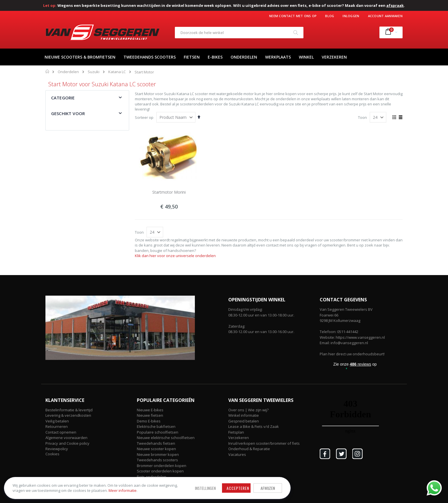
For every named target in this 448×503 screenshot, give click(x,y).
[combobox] (239, 33)
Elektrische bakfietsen (156, 426)
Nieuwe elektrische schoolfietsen (166, 438)
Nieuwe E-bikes (150, 410)
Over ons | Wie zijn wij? (248, 410)
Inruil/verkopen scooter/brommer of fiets (264, 443)
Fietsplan (236, 432)
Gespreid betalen (244, 421)
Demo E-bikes (149, 421)
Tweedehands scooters (157, 460)
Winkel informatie (244, 415)
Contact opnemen (61, 432)
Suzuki (94, 72)
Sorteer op (144, 117)
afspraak (395, 5)
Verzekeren (239, 438)
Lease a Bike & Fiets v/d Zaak (254, 426)
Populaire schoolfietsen (158, 432)
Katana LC (117, 72)
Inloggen (351, 16)
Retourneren (57, 426)
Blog (330, 16)
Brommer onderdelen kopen (162, 466)
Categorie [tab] (63, 98)
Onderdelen (68, 72)
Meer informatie (76, 489)
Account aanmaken (385, 16)
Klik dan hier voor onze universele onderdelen (175, 256)
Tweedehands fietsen (156, 443)
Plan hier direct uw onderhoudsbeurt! (352, 354)
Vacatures (237, 454)
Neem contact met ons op (293, 16)
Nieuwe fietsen (150, 415)
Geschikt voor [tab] (68, 113)
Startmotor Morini (169, 192)
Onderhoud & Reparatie (249, 449)
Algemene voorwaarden (66, 438)
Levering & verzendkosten (68, 415)
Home (48, 71)
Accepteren (177, 484)
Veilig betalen (57, 421)
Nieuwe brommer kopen (158, 454)
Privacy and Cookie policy (67, 443)
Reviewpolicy (57, 449)
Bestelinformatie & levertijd (69, 410)
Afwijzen (207, 484)
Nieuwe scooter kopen (156, 449)
